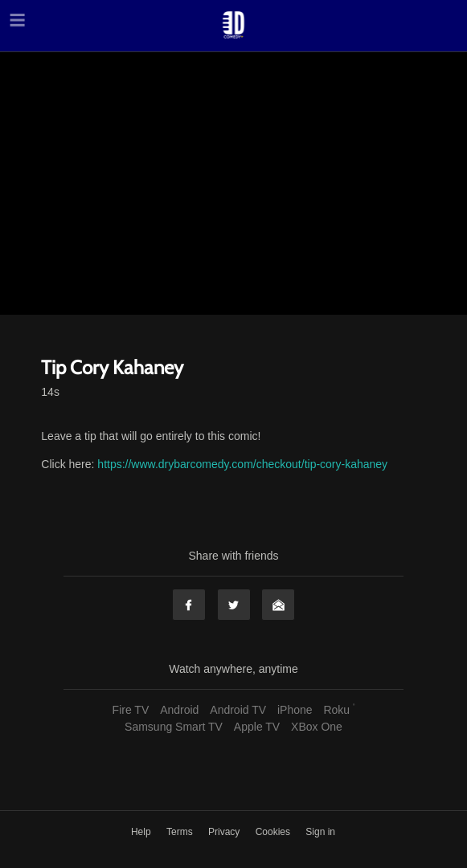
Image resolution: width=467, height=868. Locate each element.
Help (142, 832)
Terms (181, 832)
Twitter (234, 605)
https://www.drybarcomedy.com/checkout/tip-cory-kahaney (242, 464)
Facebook (189, 605)
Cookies (274, 832)
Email (278, 605)
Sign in (320, 832)
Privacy (225, 832)
